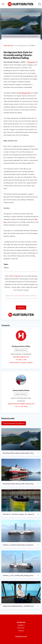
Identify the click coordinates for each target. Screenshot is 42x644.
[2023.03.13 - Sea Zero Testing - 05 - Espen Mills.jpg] (21, 500)
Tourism (6, 267)
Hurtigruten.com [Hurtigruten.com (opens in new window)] (21, 636)
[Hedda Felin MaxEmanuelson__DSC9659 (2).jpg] (21, 592)
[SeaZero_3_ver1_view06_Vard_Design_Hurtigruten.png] (21, 562)
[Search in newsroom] (40, 4)
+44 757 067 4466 (21, 406)
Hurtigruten (31, 62)
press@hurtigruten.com (21, 357)
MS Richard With (25, 93)
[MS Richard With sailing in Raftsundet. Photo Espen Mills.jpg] (21, 439)
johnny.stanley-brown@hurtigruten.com (21, 404)
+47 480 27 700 (21, 360)
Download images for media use (14, 423)
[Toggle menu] (3, 4)
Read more (21, 308)
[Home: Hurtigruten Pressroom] (21, 4)
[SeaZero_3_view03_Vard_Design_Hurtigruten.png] (21, 531)
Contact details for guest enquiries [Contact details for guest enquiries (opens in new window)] (21, 362)
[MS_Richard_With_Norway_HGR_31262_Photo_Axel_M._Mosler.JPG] (21, 470)
